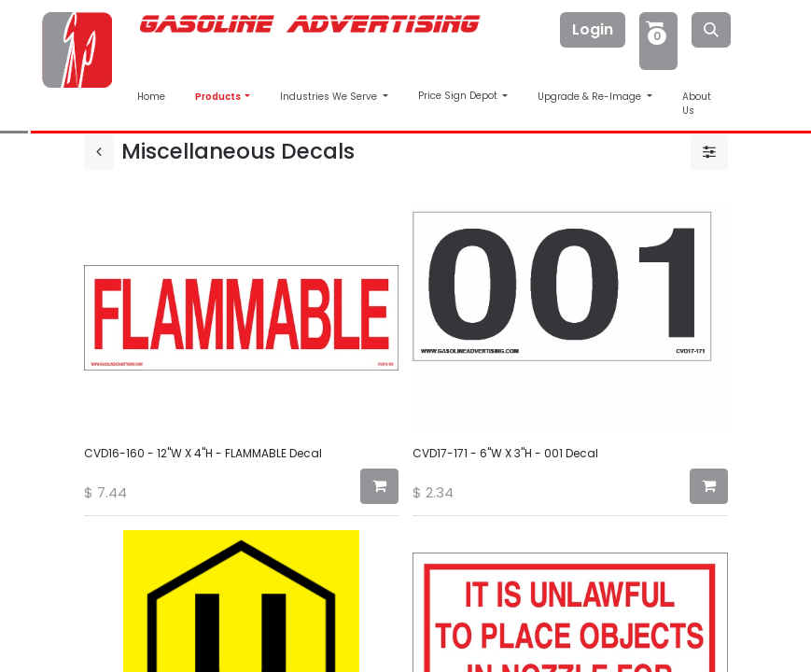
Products (219, 97)
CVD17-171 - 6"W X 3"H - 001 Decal (505, 453)
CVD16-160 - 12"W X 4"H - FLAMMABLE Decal (203, 453)
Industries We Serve (330, 97)
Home (151, 97)
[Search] (711, 30)
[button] (379, 486)
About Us (697, 104)
